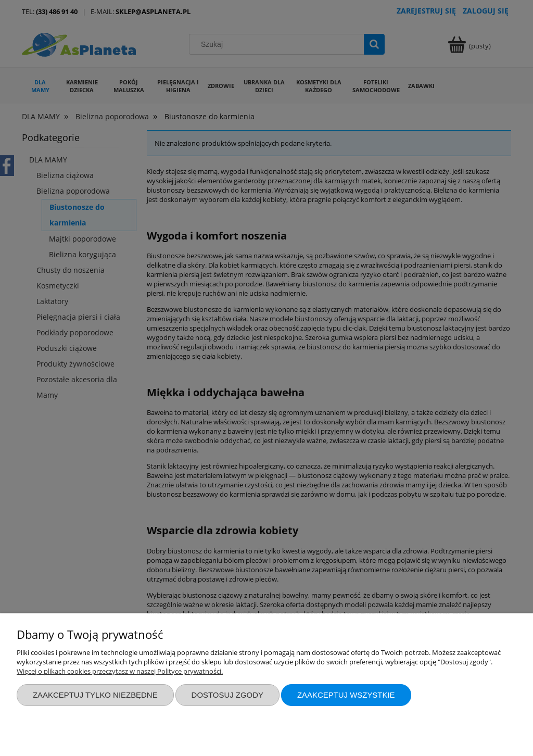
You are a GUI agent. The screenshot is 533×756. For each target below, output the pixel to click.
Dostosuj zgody (227, 695)
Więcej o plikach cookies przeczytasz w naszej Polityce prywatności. (120, 671)
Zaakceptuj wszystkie (346, 695)
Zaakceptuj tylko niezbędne (95, 695)
